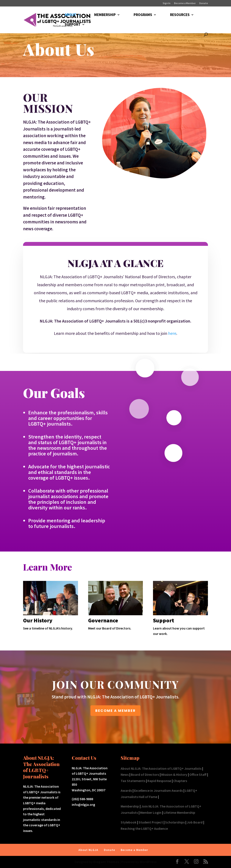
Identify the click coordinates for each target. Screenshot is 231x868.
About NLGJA (88, 850)
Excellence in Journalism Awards (158, 790)
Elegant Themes (106, 862)
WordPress (148, 862)
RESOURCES (180, 15)
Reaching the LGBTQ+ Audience (144, 828)
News (125, 774)
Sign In (167, 3)
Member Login (151, 812)
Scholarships (175, 822)
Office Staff (198, 774)
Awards (126, 790)
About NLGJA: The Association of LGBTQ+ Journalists (161, 768)
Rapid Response (159, 781)
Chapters (180, 781)
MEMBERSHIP (105, 15)
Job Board (195, 822)
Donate (204, 3)
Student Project (151, 822)
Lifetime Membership (179, 812)
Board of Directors (145, 774)
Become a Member (185, 3)
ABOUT (70, 15)
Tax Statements (133, 781)
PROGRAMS (143, 15)
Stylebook (129, 822)
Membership (130, 806)
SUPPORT (73, 25)
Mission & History (174, 774)
